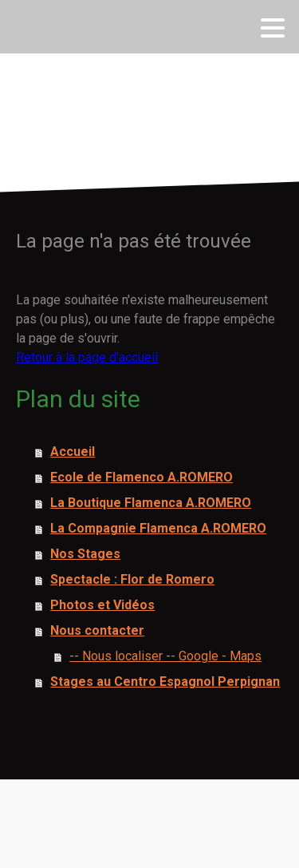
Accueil (73, 452)
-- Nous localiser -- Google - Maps (165, 656)
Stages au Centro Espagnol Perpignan (165, 682)
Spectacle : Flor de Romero (132, 579)
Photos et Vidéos (102, 605)
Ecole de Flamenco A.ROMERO (142, 477)
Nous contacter (97, 630)
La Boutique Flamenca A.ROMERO (151, 503)
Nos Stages (85, 554)
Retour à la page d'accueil (87, 357)
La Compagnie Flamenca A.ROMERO (158, 528)
